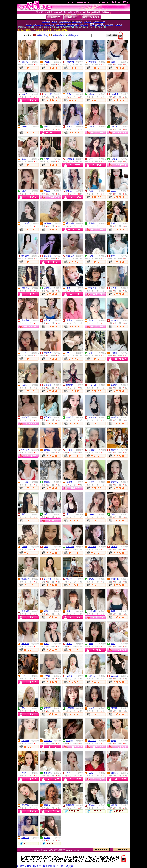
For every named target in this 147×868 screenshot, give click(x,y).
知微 (113, 514)
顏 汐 (69, 94)
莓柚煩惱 (115, 579)
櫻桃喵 (92, 94)
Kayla (24, 353)
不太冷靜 (48, 159)
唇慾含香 (25, 288)
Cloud (91, 514)
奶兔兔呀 (115, 676)
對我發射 (70, 805)
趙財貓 (114, 805)
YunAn (114, 127)
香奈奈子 (70, 223)
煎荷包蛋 (92, 288)
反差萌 (114, 385)
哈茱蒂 (92, 482)
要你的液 (25, 644)
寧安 (24, 773)
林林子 (92, 708)
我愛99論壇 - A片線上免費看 (58, 866)
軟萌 (113, 256)
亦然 (68, 773)
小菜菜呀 (25, 320)
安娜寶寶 (115, 450)
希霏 (91, 159)
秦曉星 (47, 450)
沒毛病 (25, 482)
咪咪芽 (92, 773)
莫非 (46, 547)
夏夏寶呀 (48, 708)
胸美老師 (70, 256)
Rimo (46, 644)
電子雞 (92, 223)
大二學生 (115, 288)
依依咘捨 (115, 482)
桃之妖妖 (48, 514)
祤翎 (46, 611)
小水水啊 (48, 94)
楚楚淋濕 (25, 417)
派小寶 (69, 482)
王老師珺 (48, 320)
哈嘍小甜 (70, 62)
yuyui (113, 191)
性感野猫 (115, 417)
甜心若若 (48, 256)
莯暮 (91, 353)
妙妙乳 (69, 644)
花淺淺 (92, 805)
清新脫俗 (25, 579)
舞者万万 (48, 353)
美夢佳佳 (70, 417)
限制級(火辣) (42, 35)
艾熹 (24, 159)
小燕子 (92, 450)
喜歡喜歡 (48, 385)
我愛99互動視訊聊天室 (29, 866)
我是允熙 (92, 611)
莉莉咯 (114, 547)
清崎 (91, 256)
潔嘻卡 (47, 805)
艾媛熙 (47, 191)
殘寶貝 (47, 482)
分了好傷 (48, 579)
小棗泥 (114, 353)
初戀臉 (69, 676)
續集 (46, 127)
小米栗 (47, 676)
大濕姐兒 (92, 62)
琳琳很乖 (25, 450)
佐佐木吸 (25, 611)
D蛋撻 (24, 547)
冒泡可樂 (25, 805)
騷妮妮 (92, 320)
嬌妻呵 (25, 385)
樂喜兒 (69, 320)
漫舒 (113, 62)
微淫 (91, 191)
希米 (91, 644)
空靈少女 (48, 741)
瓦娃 (24, 708)
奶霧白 (69, 127)
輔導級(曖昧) (58, 35)
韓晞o (91, 579)
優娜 (68, 611)
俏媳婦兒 (92, 417)
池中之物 (25, 256)
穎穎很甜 (92, 385)
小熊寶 (47, 838)
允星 (113, 644)
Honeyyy (70, 741)
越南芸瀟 (25, 838)
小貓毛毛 (115, 94)
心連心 (114, 159)
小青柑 (47, 62)
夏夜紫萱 (48, 417)
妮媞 (68, 288)
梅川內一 (70, 191)
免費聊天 (35, 62)
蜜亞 (68, 514)
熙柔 (24, 514)
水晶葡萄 (70, 708)
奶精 (113, 223)
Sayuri (114, 741)
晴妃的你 (115, 320)
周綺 (24, 191)
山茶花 (92, 676)
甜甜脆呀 (70, 547)
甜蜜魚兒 (48, 288)
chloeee (70, 353)
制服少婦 (115, 773)
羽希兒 (25, 62)
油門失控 (48, 223)
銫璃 (113, 611)
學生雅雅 (92, 547)
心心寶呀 (25, 741)
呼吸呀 (114, 708)
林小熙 (69, 450)
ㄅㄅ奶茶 (25, 223)
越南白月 (25, 127)
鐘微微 (25, 94)
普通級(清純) (74, 35)
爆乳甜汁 (70, 385)
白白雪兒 (48, 773)
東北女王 (70, 579)
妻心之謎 (92, 741)
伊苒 (24, 676)
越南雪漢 (70, 159)
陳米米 (92, 127)
